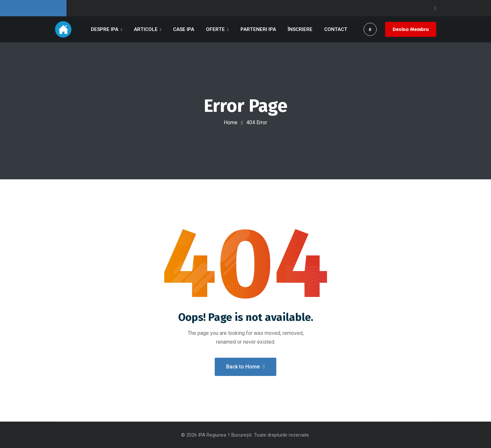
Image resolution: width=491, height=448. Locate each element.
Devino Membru (411, 29)
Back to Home (245, 367)
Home (231, 122)
